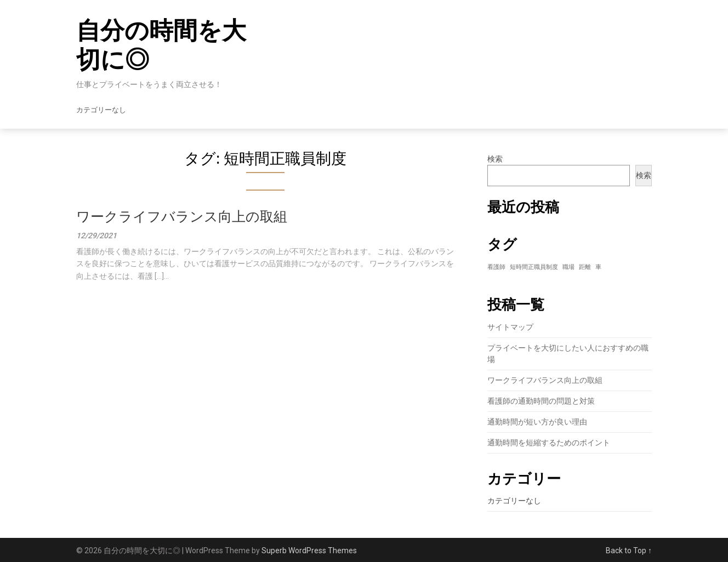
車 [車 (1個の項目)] (598, 267)
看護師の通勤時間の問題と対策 (541, 401)
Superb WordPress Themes (309, 550)
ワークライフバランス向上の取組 (182, 217)
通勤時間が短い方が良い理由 (537, 422)
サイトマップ (510, 327)
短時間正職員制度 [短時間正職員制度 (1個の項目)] (534, 267)
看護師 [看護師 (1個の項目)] (496, 267)
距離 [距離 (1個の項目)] (585, 267)
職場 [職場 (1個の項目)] (568, 267)
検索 (495, 159)
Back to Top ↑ (629, 550)
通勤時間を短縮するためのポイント (549, 443)
